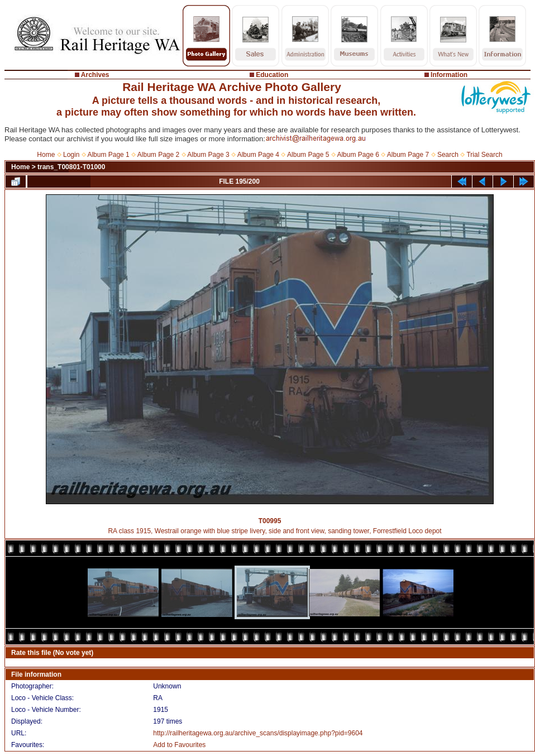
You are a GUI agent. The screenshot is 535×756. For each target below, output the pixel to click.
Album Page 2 (158, 155)
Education (272, 75)
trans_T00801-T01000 (71, 167)
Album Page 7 (408, 155)
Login (71, 155)
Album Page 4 (258, 155)
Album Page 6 (358, 155)
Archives (95, 75)
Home (46, 155)
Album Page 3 (208, 155)
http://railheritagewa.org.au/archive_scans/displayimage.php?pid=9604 (258, 733)
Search (448, 155)
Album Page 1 (108, 155)
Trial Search (484, 155)
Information (449, 75)
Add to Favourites (179, 745)
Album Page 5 (308, 155)
